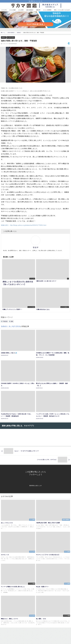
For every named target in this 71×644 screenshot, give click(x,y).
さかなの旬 (4, 10)
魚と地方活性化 (11, 37)
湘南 (12, 321)
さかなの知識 (12, 10)
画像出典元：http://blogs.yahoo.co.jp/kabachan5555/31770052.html (24, 225)
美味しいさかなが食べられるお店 (62, 10)
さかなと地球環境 (47, 10)
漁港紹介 (4, 37)
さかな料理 (21, 10)
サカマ (36, 247)
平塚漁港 (5, 321)
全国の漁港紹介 (30, 10)
